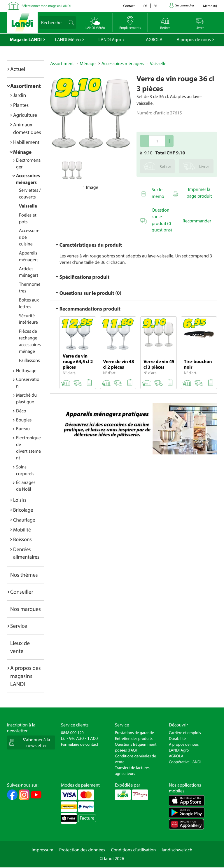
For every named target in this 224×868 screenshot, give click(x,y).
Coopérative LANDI (185, 762)
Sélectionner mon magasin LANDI (46, 6)
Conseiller (22, 592)
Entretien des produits (134, 738)
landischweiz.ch (177, 850)
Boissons (22, 539)
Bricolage (23, 510)
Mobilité (22, 530)
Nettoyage (26, 371)
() (210, 6)
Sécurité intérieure (28, 319)
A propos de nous (194, 40)
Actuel (18, 69)
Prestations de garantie (134, 733)
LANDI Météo (68, 40)
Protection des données (82, 850)
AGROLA (154, 40)
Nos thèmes (24, 575)
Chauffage (24, 520)
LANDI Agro (110, 40)
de (146, 6)
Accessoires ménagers (123, 64)
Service (19, 626)
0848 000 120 (72, 733)
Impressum (43, 850)
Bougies (24, 420)
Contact (129, 6)
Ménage (22, 152)
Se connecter (185, 5)
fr (155, 6)
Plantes (21, 105)
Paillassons (29, 360)
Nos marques (26, 609)
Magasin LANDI (26, 40)
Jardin (20, 95)
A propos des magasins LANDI (26, 676)
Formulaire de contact (80, 744)
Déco (21, 411)
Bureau (23, 429)
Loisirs (20, 500)
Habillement (26, 142)
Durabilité (177, 738)
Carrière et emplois (185, 733)
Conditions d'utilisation (133, 850)
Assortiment (26, 86)
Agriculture (25, 115)
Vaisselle (28, 206)
